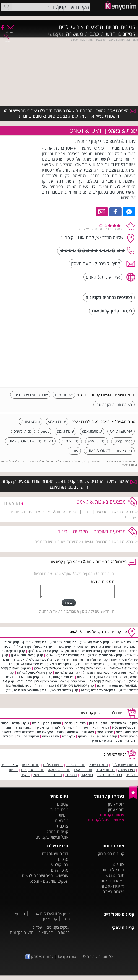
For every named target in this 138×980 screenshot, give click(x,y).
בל (19, 736)
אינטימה (73, 732)
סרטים (63, 859)
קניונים (128, 27)
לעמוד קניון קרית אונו (112, 311)
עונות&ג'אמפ (92, 431)
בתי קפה (87, 775)
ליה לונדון (59, 728)
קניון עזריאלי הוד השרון (93, 660)
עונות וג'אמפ (23, 431)
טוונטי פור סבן (52, 723)
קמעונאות (46, 932)
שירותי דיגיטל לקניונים (106, 820)
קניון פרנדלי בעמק (40, 673)
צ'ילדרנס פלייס (24, 732)
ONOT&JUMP (121, 431)
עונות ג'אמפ (57, 421)
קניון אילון (40, 642)
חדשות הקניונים (22, 932)
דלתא (105, 728)
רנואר (95, 728)
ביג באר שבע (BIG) (61, 668)
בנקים (25, 775)
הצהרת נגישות (112, 881)
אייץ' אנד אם (45, 732)
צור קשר (117, 864)
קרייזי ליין (43, 728)
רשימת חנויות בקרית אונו (114, 404)
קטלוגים (127, 34)
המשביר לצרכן (24, 728)
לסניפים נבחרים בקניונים (109, 297)
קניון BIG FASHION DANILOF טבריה (70, 686)
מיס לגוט (8, 736)
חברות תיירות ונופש (48, 775)
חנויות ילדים (31, 765)
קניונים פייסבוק (39, 956)
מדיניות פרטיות (112, 886)
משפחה (74, 34)
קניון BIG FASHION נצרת (22, 677)
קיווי (119, 732)
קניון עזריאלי (101, 642)
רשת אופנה (126, 770)
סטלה (60, 732)
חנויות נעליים (53, 765)
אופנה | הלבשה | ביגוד (30, 395)
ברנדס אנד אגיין (102, 741)
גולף (26, 723)
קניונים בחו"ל (57, 831)
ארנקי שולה (31, 736)
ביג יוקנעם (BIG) (106, 677)
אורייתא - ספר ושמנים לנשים (45, 876)
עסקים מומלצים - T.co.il (48, 881)
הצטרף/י (10, 31)
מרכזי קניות (59, 809)
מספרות (71, 775)
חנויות (112, 27)
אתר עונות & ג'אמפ (103, 277)
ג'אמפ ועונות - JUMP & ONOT (30, 441)
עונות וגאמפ (96, 441)
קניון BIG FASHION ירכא (30, 690)
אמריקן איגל (105, 732)
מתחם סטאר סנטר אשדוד (110, 673)
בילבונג (81, 723)
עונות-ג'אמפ (70, 441)
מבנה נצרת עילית (46, 681)
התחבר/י (6, 40)
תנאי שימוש (115, 875)
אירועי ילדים (71, 27)
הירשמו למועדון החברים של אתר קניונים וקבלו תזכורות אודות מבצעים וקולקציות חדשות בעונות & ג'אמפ (69, 484)
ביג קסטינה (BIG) (20, 668)
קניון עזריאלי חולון (31, 655)
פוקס (104, 723)
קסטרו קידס (109, 736)
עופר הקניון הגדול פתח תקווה (97, 651)
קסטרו (4, 723)
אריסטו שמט (118, 723)
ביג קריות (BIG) (96, 668)
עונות (74, 451)
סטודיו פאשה (51, 736)
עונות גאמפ (65, 431)
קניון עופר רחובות (111, 655)
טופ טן (93, 723)
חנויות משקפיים (33, 770)
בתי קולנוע (60, 865)
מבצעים (95, 27)
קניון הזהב (51, 651)
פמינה (94, 736)
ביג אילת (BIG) (34, 664)
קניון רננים (131, 642)
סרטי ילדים (60, 870)
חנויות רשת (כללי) (125, 765)
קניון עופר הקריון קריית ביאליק (51, 646)
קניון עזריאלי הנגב (73, 655)
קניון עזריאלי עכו (67, 690)
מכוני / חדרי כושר (109, 775)
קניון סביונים (63, 664)
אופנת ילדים (9, 765)
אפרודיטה (131, 732)
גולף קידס (69, 736)
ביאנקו (83, 736)
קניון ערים (70, 642)
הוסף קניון (116, 804)
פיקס (119, 741)
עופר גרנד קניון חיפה (97, 646)
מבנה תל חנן (77, 681)
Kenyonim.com (70, 956)
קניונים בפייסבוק (111, 854)
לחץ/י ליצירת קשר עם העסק (95, 263)
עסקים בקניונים (58, 927)
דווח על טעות (113, 870)
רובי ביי (130, 741)
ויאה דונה (88, 732)
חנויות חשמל (98, 765)
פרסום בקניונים (112, 815)
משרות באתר (114, 892)
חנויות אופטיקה (59, 770)
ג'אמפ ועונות (31, 421)
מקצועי (56, 34)
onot (45, 431)
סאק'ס (134, 723)
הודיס (36, 723)
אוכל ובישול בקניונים (52, 837)
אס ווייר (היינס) (78, 728)
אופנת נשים (64, 395)
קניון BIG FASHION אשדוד (50, 914)
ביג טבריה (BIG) (63, 677)
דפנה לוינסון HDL (124, 728)
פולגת (16, 723)
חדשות (108, 34)
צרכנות (62, 826)
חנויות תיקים (83, 770)
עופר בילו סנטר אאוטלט (44, 660)
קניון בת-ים (72, 673)
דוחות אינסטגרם (55, 854)
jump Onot (123, 441)
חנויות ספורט (76, 765)
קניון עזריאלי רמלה (103, 690)
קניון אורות (97, 664)
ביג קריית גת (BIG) (114, 681)
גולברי (68, 723)
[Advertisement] (102, 352)
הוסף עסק (116, 809)
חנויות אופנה (105, 770)
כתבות (92, 34)
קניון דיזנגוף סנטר (13, 651)
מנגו (8, 728)
